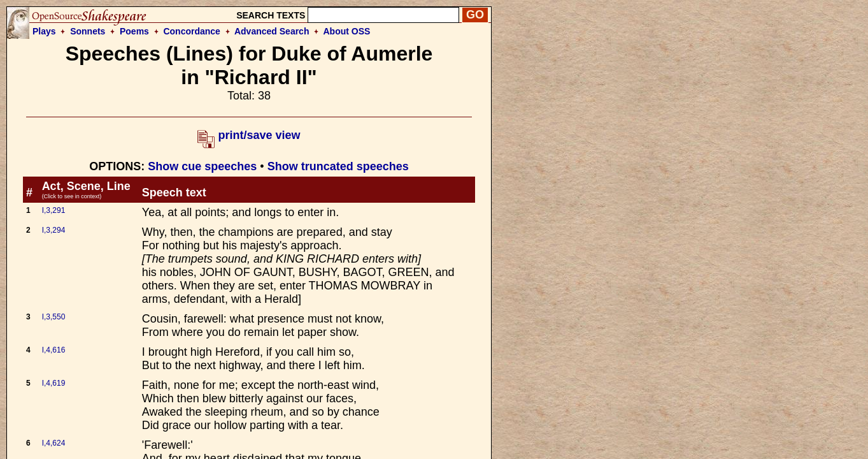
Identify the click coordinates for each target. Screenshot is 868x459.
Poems (134, 31)
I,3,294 (54, 230)
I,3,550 (54, 317)
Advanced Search (272, 31)
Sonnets (88, 31)
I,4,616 (54, 350)
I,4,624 (54, 443)
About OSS (347, 31)
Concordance (191, 31)
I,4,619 (54, 383)
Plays (44, 31)
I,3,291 (54, 210)
